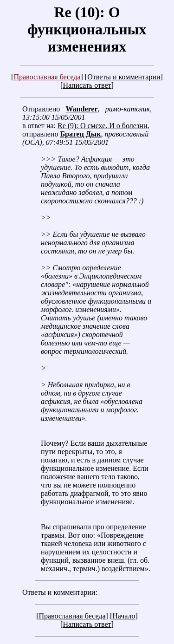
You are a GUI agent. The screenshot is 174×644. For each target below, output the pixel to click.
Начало (124, 616)
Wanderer (81, 109)
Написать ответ (87, 85)
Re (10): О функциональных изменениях (87, 29)
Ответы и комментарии (124, 77)
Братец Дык (80, 134)
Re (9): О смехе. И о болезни (102, 126)
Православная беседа (47, 77)
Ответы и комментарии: (60, 592)
